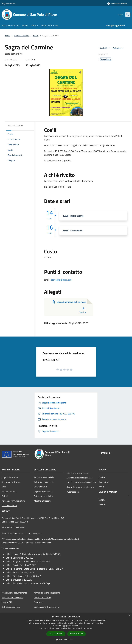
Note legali (39, 602)
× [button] (129, 616)
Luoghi (102, 500)
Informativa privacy (43, 597)
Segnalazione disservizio (12, 597)
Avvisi (102, 487)
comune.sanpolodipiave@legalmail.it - (24, 539)
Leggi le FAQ (7, 602)
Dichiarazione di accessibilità (47, 607)
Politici (5, 496)
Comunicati (104, 482)
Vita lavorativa (40, 487)
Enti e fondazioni (9, 491)
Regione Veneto (9, 3)
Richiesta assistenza (11, 607)
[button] (66, 640)
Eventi (36, 35)
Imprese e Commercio (44, 491)
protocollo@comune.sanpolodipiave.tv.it (60, 539)
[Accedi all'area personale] (117, 3)
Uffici (4, 487)
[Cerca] (127, 15)
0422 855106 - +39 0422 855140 (36, 543)
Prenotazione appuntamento (14, 593)
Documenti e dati (9, 505)
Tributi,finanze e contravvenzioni (81, 482)
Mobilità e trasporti (43, 501)
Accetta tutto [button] (56, 634)
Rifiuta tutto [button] (76, 634)
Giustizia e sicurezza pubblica (80, 478)
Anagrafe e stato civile (44, 477)
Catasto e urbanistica (43, 496)
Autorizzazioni (73, 492)
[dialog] (66, 628)
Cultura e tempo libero (44, 482)
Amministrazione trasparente (47, 593)
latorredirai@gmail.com (61, 280)
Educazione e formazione (78, 473)
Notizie (102, 477)
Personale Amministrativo (13, 501)
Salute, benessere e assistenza (80, 487)
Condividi (105, 48)
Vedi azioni (119, 48)
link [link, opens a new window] (91, 628)
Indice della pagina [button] (16, 126)
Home (7, 35)
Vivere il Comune (22, 35)
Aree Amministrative (11, 482)
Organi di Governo (10, 477)
